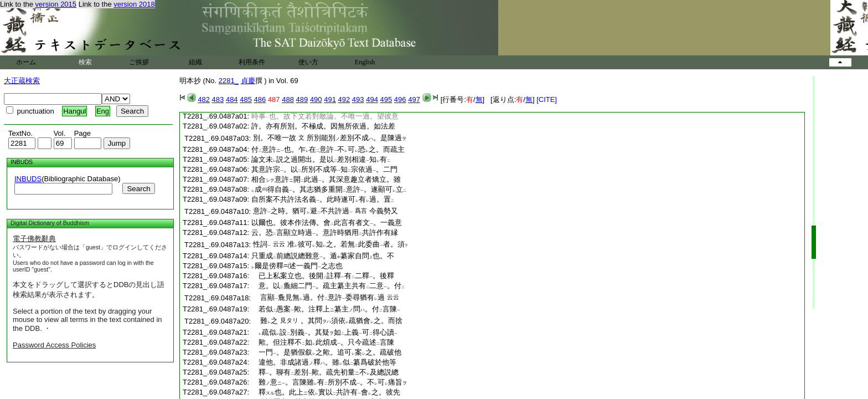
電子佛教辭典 (34, 239)
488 (288, 99)
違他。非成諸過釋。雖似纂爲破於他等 (324, 362)
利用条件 (252, 62)
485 (246, 99)
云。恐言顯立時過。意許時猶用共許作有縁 (325, 232)
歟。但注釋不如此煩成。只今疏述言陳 (323, 342)
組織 (195, 62)
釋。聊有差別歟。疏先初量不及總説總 (325, 372)
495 (386, 99)
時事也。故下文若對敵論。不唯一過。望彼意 (325, 116)
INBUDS (28, 179)
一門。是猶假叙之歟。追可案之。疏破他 (326, 352)
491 (330, 99)
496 (400, 99)
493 (358, 99)
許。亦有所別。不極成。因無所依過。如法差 (323, 126)
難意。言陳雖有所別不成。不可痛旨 (329, 382)
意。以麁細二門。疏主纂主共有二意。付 (328, 286)
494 (372, 99)
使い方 (308, 62)
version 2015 (56, 4)
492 (344, 99)
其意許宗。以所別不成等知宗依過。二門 (324, 169)
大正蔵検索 (22, 81)
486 (260, 99)
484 (232, 99)
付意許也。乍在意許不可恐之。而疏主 (328, 149)
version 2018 (134, 4)
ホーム (26, 62)
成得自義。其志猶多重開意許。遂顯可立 (329, 189)
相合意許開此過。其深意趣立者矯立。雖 (326, 179)
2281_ (229, 81)
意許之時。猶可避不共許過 (303, 211)
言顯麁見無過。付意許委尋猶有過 (319, 297)
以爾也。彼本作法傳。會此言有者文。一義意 (327, 222)
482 (204, 99)
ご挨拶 (139, 62)
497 (414, 99)
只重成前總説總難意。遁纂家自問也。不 (323, 256)
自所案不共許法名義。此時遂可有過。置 (323, 199)
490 (316, 99)
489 (302, 99)
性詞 (262, 244)
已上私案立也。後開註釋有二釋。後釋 (323, 276)
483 (218, 99)
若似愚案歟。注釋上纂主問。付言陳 (326, 309)
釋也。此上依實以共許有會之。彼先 (326, 392)
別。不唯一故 (275, 138)
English (365, 62)
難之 (265, 321)
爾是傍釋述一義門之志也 (297, 266)
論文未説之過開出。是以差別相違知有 (321, 159)
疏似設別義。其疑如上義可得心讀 (324, 332)
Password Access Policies (54, 345)
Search (138, 189)
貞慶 (248, 81)
